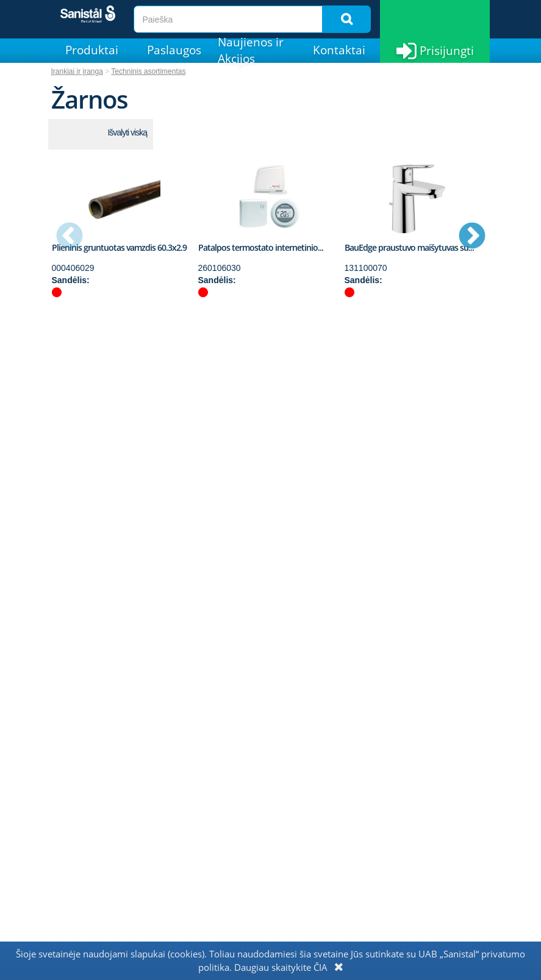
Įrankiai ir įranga (77, 71)
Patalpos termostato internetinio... (261, 247)
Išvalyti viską (127, 132)
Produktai (92, 50)
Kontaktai (339, 50)
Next (472, 237)
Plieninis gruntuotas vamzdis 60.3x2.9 (119, 247)
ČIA (321, 967)
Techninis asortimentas (148, 71)
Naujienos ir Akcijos (251, 51)
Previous (70, 237)
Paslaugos (174, 50)
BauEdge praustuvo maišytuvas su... (409, 247)
